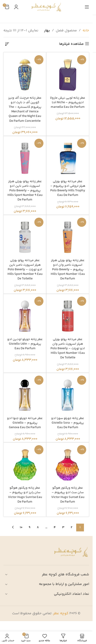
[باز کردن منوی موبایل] (87, 7)
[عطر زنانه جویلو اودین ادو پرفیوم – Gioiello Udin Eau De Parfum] (25, 315)
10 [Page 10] (21, 528)
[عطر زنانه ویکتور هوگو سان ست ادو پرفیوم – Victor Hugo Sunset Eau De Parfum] (68, 464)
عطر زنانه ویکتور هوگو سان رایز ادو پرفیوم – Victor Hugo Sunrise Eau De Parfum (25, 495)
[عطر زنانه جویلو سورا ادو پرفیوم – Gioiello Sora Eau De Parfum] (68, 394)
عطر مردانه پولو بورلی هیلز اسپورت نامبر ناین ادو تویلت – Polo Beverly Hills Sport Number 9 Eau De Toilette (25, 270)
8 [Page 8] (38, 528)
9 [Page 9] (29, 528)
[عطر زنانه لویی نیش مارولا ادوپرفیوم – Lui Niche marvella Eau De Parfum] (68, 74)
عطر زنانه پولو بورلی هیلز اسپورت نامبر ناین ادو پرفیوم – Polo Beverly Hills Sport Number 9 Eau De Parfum (25, 191)
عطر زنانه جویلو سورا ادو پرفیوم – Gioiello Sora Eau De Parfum (68, 423)
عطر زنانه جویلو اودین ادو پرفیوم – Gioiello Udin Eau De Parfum (25, 344)
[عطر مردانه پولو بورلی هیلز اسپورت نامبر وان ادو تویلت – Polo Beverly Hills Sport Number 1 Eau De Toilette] (68, 315)
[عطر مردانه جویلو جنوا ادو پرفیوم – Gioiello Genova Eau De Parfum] (25, 394)
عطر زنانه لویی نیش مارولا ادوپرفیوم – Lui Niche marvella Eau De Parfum (68, 103)
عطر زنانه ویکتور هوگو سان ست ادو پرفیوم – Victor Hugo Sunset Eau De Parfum (68, 495)
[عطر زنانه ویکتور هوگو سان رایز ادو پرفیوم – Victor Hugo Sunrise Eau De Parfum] (25, 464)
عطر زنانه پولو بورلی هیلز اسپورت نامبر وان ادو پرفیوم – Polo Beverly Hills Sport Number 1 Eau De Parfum (68, 270)
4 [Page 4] (55, 528)
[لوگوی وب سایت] (46, 7)
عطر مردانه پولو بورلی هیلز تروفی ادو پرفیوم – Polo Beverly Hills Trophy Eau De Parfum (68, 188)
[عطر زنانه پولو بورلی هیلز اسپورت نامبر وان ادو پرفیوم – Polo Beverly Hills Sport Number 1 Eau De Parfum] (68, 236)
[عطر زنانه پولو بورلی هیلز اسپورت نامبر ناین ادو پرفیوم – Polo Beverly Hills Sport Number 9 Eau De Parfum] (25, 157)
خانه (86, 31)
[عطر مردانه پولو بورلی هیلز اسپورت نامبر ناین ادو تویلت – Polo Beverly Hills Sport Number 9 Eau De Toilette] (25, 236)
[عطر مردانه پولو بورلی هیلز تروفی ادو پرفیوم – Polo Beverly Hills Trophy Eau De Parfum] (68, 157)
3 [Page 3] (63, 528)
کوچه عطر (61, 613)
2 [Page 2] (72, 528)
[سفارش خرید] (7, 44)
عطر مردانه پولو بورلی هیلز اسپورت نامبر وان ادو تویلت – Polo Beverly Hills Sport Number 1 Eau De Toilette (68, 349)
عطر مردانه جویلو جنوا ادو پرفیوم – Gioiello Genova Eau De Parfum (25, 423)
